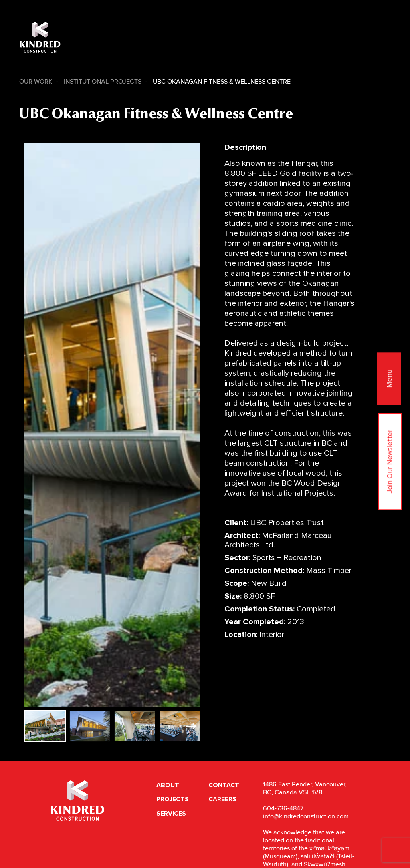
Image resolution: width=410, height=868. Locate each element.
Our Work (36, 82)
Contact (224, 785)
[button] (191, 726)
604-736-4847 (283, 808)
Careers (222, 799)
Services (171, 814)
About (168, 785)
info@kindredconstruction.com (306, 816)
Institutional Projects (103, 82)
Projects (173, 799)
